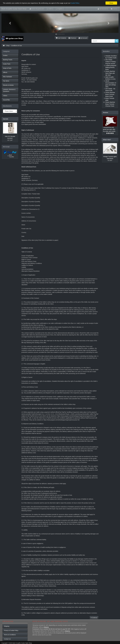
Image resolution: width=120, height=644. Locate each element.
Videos (5, 96)
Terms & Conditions (10, 635)
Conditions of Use (16, 46)
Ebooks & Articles (8, 85)
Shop (8, 46)
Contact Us (7, 639)
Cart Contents (61, 38)
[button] (10, 23)
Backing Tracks (8, 60)
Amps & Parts (7, 68)
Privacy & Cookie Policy (11, 630)
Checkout (72, 38)
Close (111, 3)
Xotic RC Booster (10, 136)
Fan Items (6, 81)
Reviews (106, 113)
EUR (50, 9)
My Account (83, 38)
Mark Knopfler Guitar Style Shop (14, 9)
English (60, 9)
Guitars (5, 55)
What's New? (107, 140)
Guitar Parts (7, 64)
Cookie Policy (76, 3)
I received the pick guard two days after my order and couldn (109, 129)
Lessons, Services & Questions (9, 90)
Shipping (7, 626)
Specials (6, 119)
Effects (5, 72)
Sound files (6, 100)
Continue (94, 618)
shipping (46, 627)
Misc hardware (7, 77)
